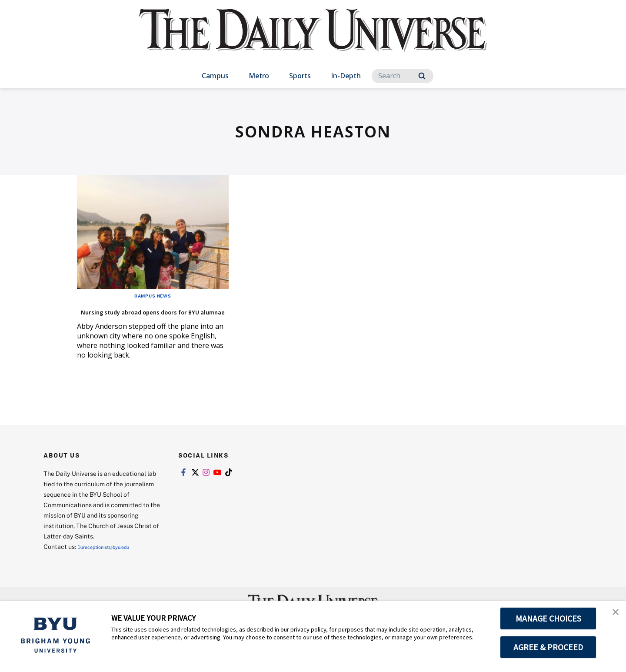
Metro (259, 76)
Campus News (153, 295)
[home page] (313, 39)
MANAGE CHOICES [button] (548, 619)
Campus (215, 76)
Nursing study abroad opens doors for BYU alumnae (150, 317)
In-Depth (346, 76)
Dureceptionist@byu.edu (112, 560)
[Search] (403, 76)
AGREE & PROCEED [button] (548, 647)
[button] (612, 616)
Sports (300, 76)
